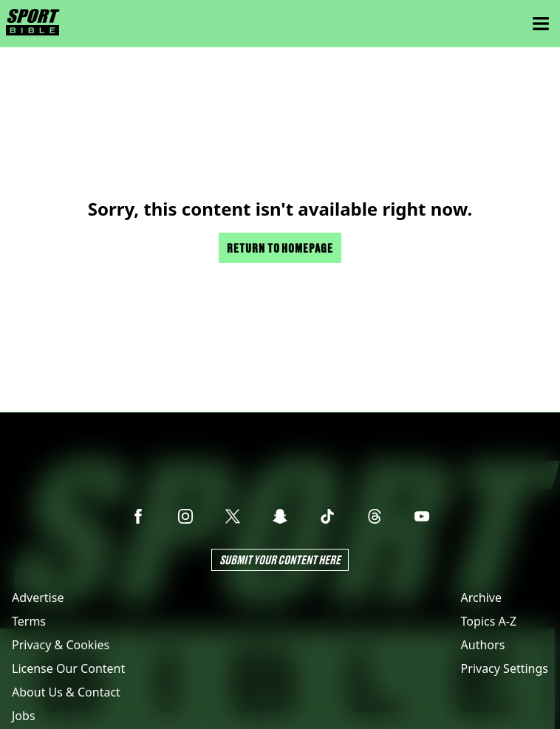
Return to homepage (280, 248)
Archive (481, 598)
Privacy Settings (505, 668)
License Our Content (68, 668)
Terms (29, 621)
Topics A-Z (489, 621)
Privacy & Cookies (61, 645)
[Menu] (541, 24)
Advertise (38, 598)
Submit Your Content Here (280, 559)
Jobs (24, 716)
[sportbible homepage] (33, 24)
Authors (483, 645)
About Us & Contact (66, 692)
